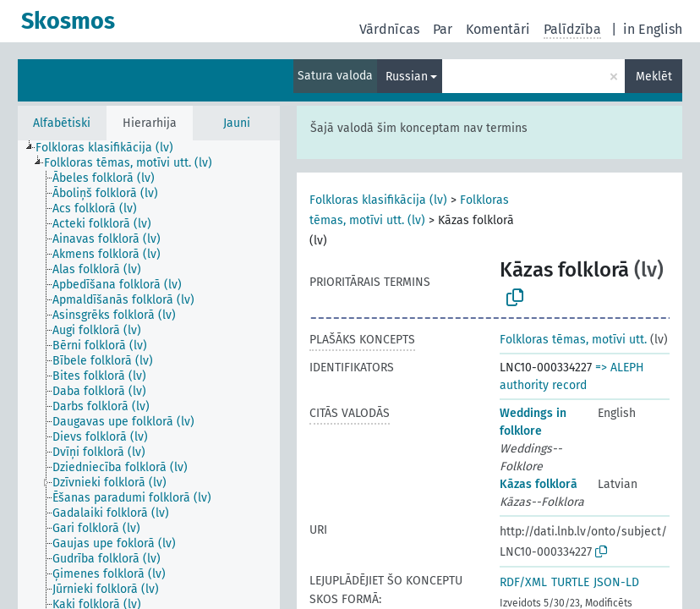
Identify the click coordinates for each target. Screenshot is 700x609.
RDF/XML (523, 582)
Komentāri (498, 29)
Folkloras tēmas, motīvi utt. (573, 340)
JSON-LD (616, 582)
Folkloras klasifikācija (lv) (378, 200)
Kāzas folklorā (539, 484)
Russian (407, 77)
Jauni (237, 123)
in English (653, 29)
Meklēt (654, 77)
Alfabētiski (62, 123)
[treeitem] (112, 148)
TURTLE (570, 582)
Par (443, 29)
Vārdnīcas (389, 29)
